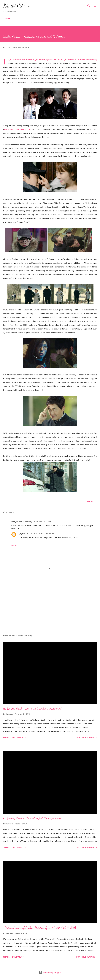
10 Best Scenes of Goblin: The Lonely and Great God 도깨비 (40, 928)
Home (8, 18)
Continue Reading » (86, 738)
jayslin (22, 534)
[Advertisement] (50, 606)
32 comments (19, 847)
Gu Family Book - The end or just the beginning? (32, 818)
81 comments (19, 738)
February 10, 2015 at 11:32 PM (41, 534)
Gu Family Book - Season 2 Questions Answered (32, 709)
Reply (15, 545)
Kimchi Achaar (16, 6)
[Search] (89, 5)
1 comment (18, 957)
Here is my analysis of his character (19, 129)
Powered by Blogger (50, 972)
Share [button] (90, 502)
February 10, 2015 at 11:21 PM (37, 522)
